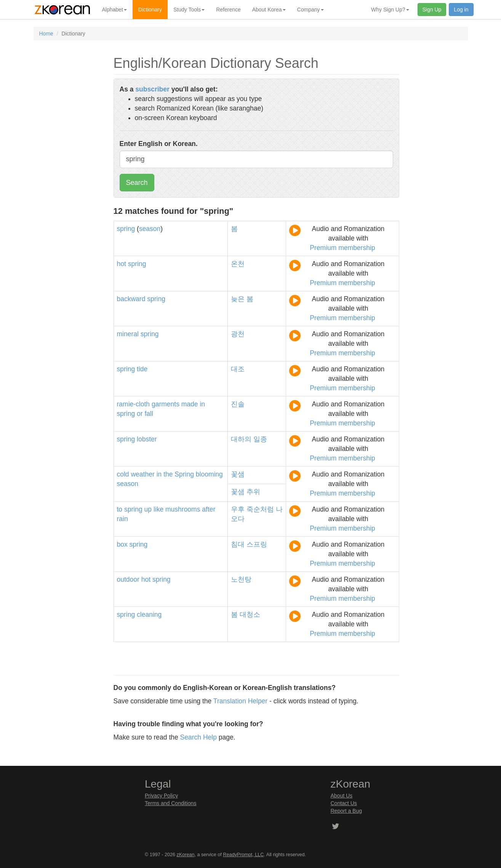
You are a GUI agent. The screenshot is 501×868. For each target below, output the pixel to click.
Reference (228, 10)
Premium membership (342, 248)
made (190, 404)
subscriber (152, 89)
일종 (260, 439)
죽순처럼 (260, 509)
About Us (342, 796)
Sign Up (432, 10)
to (120, 509)
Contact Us (344, 803)
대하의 (241, 439)
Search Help (198, 737)
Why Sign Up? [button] (390, 10)
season (150, 229)
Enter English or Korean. (159, 144)
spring (126, 229)
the (168, 474)
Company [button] (311, 10)
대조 (238, 369)
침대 (238, 544)
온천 (238, 264)
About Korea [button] (269, 10)
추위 (253, 492)
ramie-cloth (134, 404)
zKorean (186, 855)
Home (46, 34)
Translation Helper (240, 701)
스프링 (257, 544)
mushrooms (183, 509)
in (202, 404)
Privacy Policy (161, 796)
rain (122, 519)
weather (142, 474)
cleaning (149, 614)
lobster (147, 439)
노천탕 (241, 579)
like (158, 509)
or (140, 414)
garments (166, 404)
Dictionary (150, 10)
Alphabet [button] (114, 10)
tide (142, 369)
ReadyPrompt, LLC (243, 855)
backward (131, 299)
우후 (238, 509)
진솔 (238, 404)
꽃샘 (238, 474)
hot (122, 264)
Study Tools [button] (189, 10)
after (209, 509)
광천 (238, 334)
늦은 (238, 299)
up (148, 509)
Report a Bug (347, 811)
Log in (461, 10)
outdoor (128, 579)
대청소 (250, 614)
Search (137, 183)
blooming (209, 474)
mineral (128, 334)
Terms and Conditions (170, 803)
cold (123, 474)
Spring (184, 474)
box (122, 544)
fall (149, 414)
